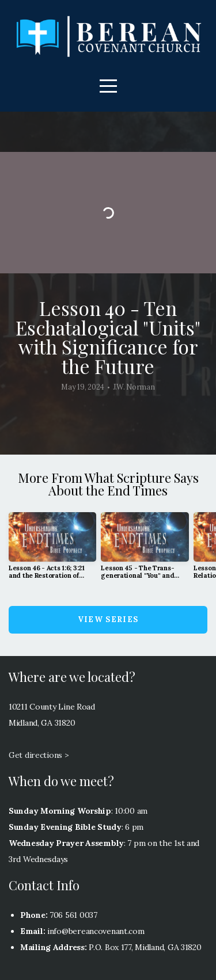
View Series (108, 619)
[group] (52, 550)
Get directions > (39, 755)
